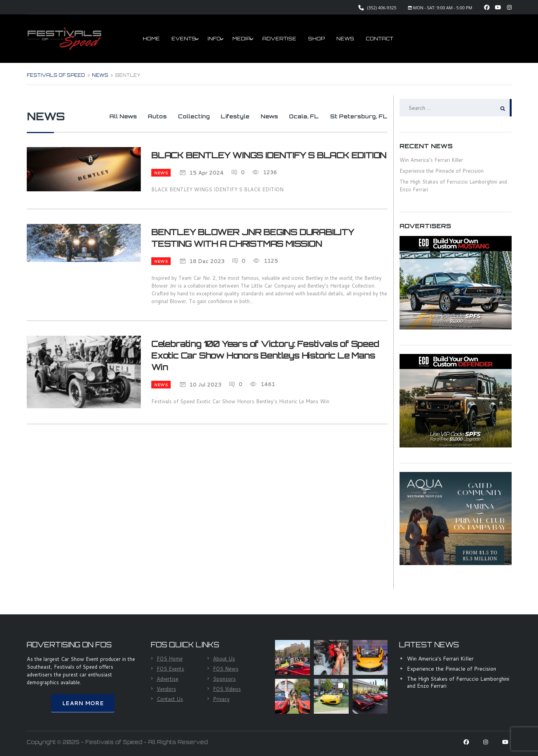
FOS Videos (227, 689)
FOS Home (170, 659)
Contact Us (170, 699)
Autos (143, 116)
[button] (292, 657)
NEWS (345, 39)
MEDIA (241, 39)
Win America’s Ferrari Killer (440, 659)
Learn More (83, 703)
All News (106, 116)
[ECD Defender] (456, 400)
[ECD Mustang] (456, 282)
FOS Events (170, 669)
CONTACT (380, 39)
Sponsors (224, 679)
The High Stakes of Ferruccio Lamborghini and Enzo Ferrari (458, 682)
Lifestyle (227, 116)
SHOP (316, 39)
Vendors (166, 689)
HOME (151, 39)
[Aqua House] (456, 518)
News (264, 116)
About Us (224, 659)
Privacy (221, 699)
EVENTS (184, 39)
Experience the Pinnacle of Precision (442, 171)
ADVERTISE (279, 39)
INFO (214, 39)
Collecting (182, 116)
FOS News (226, 669)
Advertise (168, 679)
